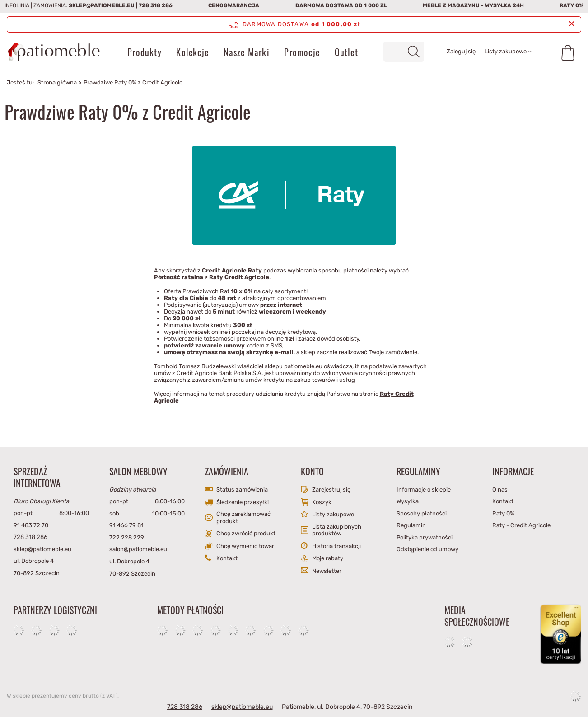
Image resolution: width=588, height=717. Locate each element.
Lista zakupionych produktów (337, 530)
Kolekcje (192, 52)
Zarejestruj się (331, 490)
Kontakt (227, 558)
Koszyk (322, 502)
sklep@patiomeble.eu (102, 5)
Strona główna (57, 82)
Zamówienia (227, 471)
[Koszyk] (568, 52)
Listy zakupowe (506, 51)
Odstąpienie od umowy (427, 549)
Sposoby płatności (422, 513)
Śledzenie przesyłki (243, 502)
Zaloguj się (461, 51)
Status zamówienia (242, 490)
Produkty (145, 52)
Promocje (302, 52)
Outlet (346, 52)
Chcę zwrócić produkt (246, 533)
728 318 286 (156, 5)
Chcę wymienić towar (245, 546)
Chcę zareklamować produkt (243, 518)
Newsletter (327, 571)
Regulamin (411, 525)
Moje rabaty (328, 558)
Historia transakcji (336, 546)
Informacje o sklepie (424, 490)
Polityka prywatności (425, 537)
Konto (312, 471)
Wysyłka (408, 501)
